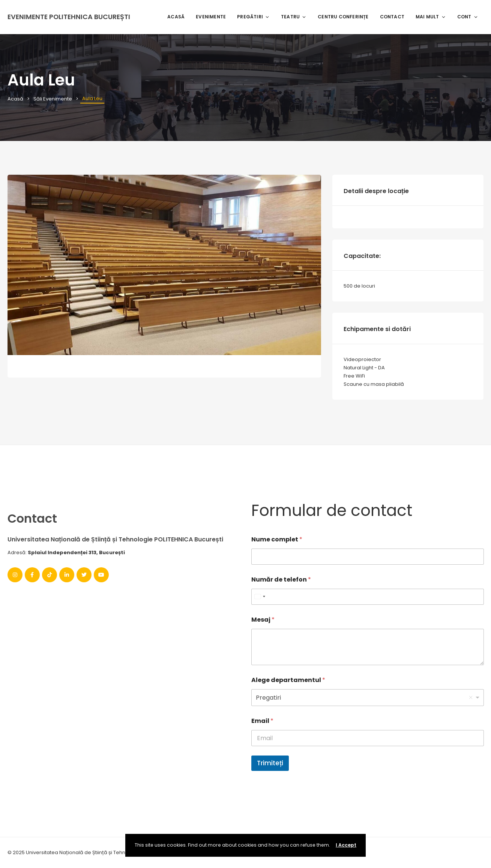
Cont (468, 17)
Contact (392, 17)
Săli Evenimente (53, 99)
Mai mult (431, 17)
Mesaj (263, 620)
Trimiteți (270, 763)
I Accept (346, 845)
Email (262, 721)
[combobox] (260, 597)
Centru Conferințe (343, 17)
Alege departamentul (288, 680)
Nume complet (277, 539)
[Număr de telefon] (368, 597)
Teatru (294, 17)
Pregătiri (253, 17)
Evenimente (211, 17)
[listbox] (368, 698)
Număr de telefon (281, 579)
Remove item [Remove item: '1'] (471, 697)
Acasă (176, 17)
